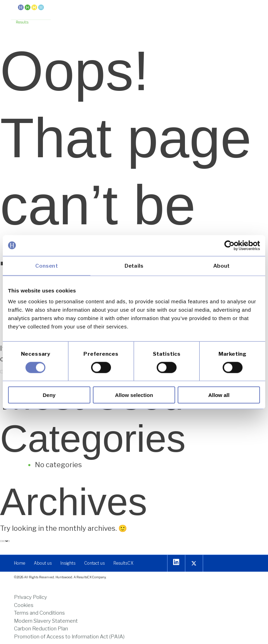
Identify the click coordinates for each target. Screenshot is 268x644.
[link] (31, 15)
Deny (49, 395)
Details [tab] (134, 266)
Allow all (219, 395)
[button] (251, 11)
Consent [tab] (47, 266)
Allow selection (134, 395)
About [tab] (222, 266)
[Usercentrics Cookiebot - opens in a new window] (229, 245)
